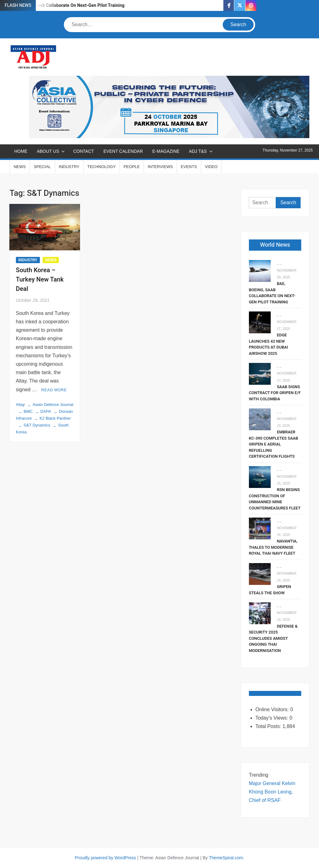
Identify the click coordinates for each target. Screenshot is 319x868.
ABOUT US (48, 151)
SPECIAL (42, 167)
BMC (28, 411)
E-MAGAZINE (166, 151)
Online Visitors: (273, 709)
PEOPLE (132, 167)
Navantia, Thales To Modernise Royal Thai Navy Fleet (273, 547)
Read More (54, 390)
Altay (20, 405)
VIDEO (211, 167)
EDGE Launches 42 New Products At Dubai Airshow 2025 (269, 344)
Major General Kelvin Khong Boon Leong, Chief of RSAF (272, 792)
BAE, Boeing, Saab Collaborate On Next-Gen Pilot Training (66, 5)
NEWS (20, 167)
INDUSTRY (69, 167)
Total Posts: (269, 726)
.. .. (279, 263)
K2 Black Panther (55, 418)
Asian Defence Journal (53, 405)
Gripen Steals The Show (270, 590)
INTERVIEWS (160, 167)
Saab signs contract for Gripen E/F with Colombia (275, 393)
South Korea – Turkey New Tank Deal (40, 280)
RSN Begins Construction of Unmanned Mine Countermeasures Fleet (275, 499)
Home (21, 151)
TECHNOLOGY (101, 167)
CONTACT (84, 151)
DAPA (46, 411)
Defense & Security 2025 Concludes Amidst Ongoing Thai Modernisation (273, 638)
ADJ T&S (198, 151)
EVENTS (189, 167)
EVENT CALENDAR (123, 151)
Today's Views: (272, 718)
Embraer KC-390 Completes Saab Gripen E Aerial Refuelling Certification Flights (274, 444)
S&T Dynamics (37, 425)
